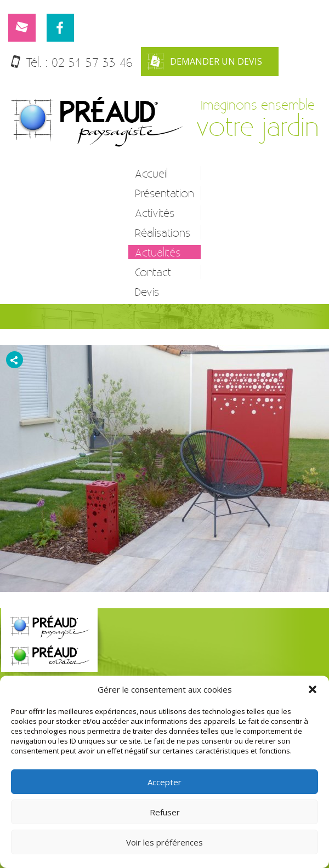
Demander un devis (204, 62)
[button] (313, 689)
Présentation (164, 193)
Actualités (158, 252)
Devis (147, 292)
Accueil (151, 173)
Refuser (165, 812)
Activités (155, 213)
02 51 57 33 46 (92, 62)
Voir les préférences (164, 842)
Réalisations (163, 232)
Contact (153, 272)
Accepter (164, 782)
